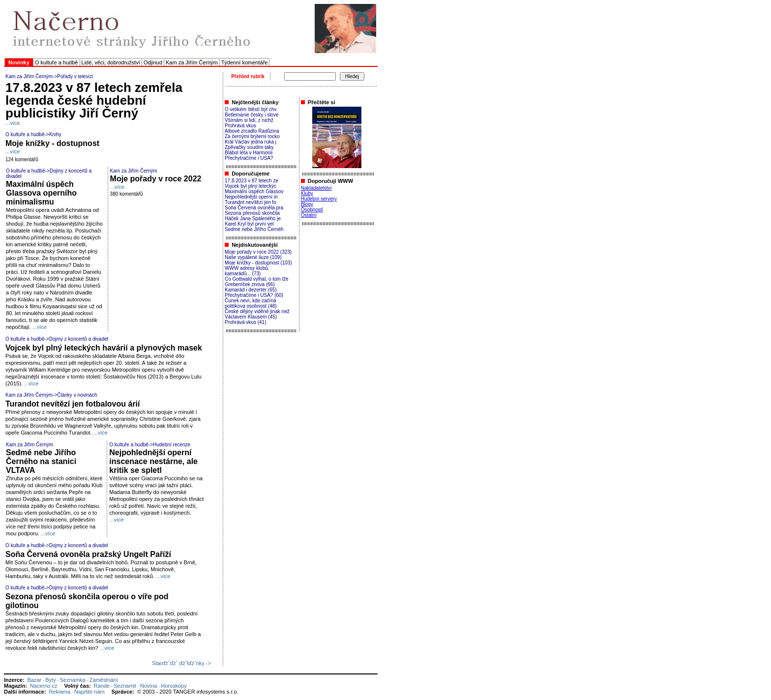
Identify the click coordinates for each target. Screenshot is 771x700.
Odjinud (153, 62)
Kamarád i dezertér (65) (251, 290)
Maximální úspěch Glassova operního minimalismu (41, 193)
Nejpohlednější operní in (251, 197)
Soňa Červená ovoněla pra (254, 208)
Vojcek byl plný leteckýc (251, 186)
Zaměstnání (104, 680)
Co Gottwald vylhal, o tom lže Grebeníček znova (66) (257, 282)
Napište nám (89, 692)
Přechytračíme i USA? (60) (254, 295)
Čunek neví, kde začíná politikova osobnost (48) (251, 303)
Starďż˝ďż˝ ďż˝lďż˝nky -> (181, 663)
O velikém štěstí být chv (251, 109)
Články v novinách (77, 395)
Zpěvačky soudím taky (249, 147)
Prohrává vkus (240, 126)
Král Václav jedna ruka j (251, 142)
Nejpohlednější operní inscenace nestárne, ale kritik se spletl (153, 461)
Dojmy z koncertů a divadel (79, 339)
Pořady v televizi (75, 76)
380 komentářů (127, 194)
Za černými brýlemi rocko (252, 136)
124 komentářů (22, 160)
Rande (102, 686)
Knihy (55, 134)
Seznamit (125, 686)
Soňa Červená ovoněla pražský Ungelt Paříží (88, 554)
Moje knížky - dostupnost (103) (258, 263)
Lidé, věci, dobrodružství (111, 62)
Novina (148, 686)
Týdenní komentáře (245, 62)
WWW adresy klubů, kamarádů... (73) (247, 271)
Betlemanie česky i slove (252, 115)
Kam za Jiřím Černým (192, 62)
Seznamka (73, 680)
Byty (50, 680)
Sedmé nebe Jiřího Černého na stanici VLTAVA (41, 461)
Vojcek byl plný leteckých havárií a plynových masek (104, 348)
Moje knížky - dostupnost (52, 143)
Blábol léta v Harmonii (249, 153)
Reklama (59, 692)
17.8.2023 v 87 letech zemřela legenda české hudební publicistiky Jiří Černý (94, 100)
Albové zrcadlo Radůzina (252, 131)
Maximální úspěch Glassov (254, 191)
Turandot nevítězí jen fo (251, 202)
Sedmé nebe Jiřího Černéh (254, 229)
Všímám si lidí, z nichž (249, 120)
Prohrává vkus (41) (245, 322)
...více (13, 123)
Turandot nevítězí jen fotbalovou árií (73, 404)
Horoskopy (174, 686)
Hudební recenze (172, 445)
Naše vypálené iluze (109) (253, 257)
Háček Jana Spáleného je (253, 219)
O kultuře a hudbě (56, 62)
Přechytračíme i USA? (249, 158)
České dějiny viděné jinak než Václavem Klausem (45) (257, 314)
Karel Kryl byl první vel (249, 224)
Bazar (34, 680)
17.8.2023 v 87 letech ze (252, 181)
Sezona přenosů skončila (252, 213)
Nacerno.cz (44, 686)
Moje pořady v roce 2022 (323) (258, 252)
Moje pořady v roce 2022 (156, 179)
